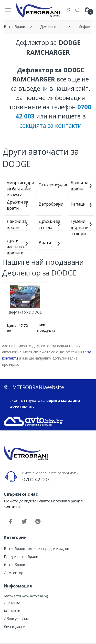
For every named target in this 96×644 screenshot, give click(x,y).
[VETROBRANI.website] (38, 10)
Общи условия (16, 619)
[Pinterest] (38, 522)
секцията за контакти (51, 125)
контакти (12, 506)
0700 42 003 (36, 479)
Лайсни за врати (17, 224)
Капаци (78, 204)
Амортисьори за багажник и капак (20, 189)
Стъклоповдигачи (57, 185)
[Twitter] (24, 522)
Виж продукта (41, 328)
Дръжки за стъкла (49, 224)
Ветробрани (51, 204)
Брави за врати (79, 186)
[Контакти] (69, 10)
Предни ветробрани (21, 556)
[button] (78, 10)
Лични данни (14, 627)
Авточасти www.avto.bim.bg (26, 596)
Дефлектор (14, 573)
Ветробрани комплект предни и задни (36, 549)
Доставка (12, 603)
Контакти (12, 611)
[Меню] (8, 10)
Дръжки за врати (17, 205)
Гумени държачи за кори (80, 227)
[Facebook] (10, 522)
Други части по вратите (15, 247)
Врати (45, 243)
